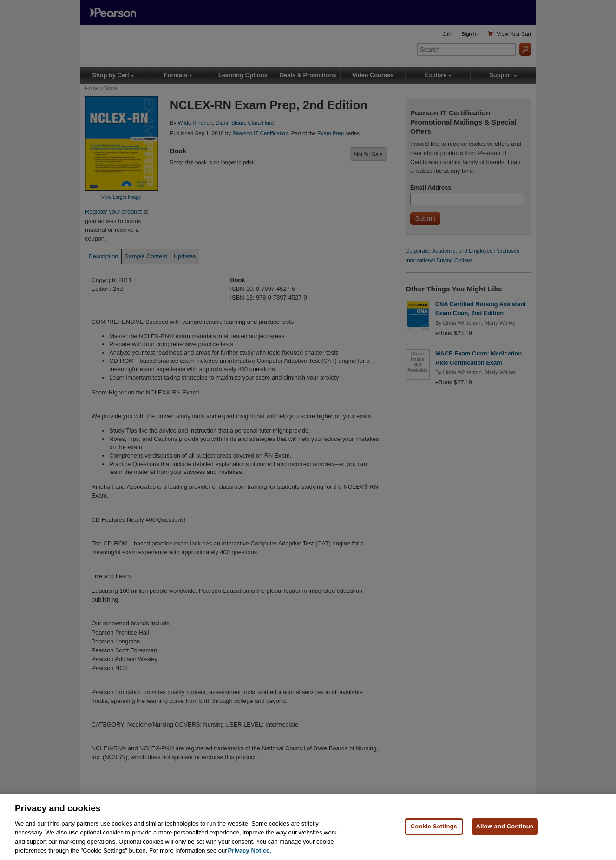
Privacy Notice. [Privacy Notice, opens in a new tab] (250, 850)
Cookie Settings (434, 826)
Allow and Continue (505, 826)
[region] (308, 827)
